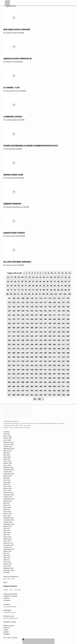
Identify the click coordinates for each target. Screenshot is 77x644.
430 (23, 395)
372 (14, 378)
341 (63, 365)
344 (14, 370)
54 (15, 286)
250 (32, 340)
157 (54, 311)
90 (15, 294)
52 (8, 286)
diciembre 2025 (8, 442)
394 (50, 382)
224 (41, 332)
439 (63, 395)
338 (50, 365)
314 (68, 357)
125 (36, 302)
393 (45, 382)
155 (45, 311)
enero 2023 (7, 516)
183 (45, 319)
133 (9, 307)
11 (55, 273)
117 (63, 298)
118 (68, 298)
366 (50, 374)
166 (32, 315)
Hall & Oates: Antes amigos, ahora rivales (17, 262)
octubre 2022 (8, 522)
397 (63, 382)
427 (9, 395)
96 (36, 294)
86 (66, 290)
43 (40, 281)
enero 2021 (7, 566)
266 (41, 344)
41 (33, 281)
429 (18, 395)
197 (45, 323)
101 (56, 294)
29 (55, 277)
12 (59, 273)
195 (36, 323)
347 (27, 370)
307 (36, 357)
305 (27, 357)
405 (36, 386)
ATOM (15, 638)
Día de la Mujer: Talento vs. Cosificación (17, 30)
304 (23, 357)
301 (9, 357)
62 (44, 286)
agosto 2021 (8, 551)
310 (50, 357)
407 (45, 386)
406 (41, 386)
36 (15, 281)
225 (45, 332)
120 (14, 302)
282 (50, 349)
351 (45, 370)
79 (40, 290)
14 (66, 273)
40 (29, 281)
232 (14, 336)
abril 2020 (7, 572)
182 (41, 319)
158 (59, 311)
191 (18, 323)
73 (19, 290)
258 (68, 340)
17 (11, 277)
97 (40, 294)
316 (14, 361)
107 (18, 298)
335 (36, 365)
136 (23, 307)
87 (69, 290)
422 (50, 391)
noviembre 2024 (9, 470)
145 (63, 307)
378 (41, 378)
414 (14, 391)
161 (9, 315)
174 (68, 315)
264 (32, 344)
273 (9, 349)
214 (59, 328)
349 (36, 370)
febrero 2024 (8, 488)
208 (32, 328)
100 (51, 294)
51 (69, 281)
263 (27, 344)
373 (18, 378)
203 (9, 328)
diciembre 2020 (8, 568)
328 (68, 361)
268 (50, 344)
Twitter (6, 630)
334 (32, 365)
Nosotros (7, 598)
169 (45, 315)
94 (29, 294)
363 (36, 374)
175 (9, 319)
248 (23, 340)
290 (23, 353)
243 (63, 336)
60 (37, 286)
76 (29, 290)
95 (33, 294)
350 (41, 370)
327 (63, 361)
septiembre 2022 (9, 524)
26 (44, 277)
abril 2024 (7, 484)
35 (11, 281)
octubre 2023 (8, 497)
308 (41, 357)
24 (37, 277)
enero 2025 (7, 465)
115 (54, 298)
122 (23, 302)
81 (48, 290)
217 (9, 332)
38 (22, 281)
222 (32, 332)
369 (63, 374)
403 (27, 386)
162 (14, 315)
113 (45, 298)
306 (32, 357)
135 (18, 307)
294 (41, 353)
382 (59, 378)
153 (36, 311)
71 (11, 290)
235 (27, 336)
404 (32, 386)
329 (9, 365)
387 (18, 382)
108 (23, 298)
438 (59, 395)
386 (14, 382)
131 (63, 302)
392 (41, 382)
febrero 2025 (8, 463)
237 (36, 336)
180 (32, 319)
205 (18, 328)
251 (36, 340)
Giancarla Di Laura (13, 91)
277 (27, 349)
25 (40, 277)
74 (22, 290)
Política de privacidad (10, 594)
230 (68, 332)
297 (54, 353)
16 (8, 277)
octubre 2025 (8, 446)
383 (63, 378)
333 (27, 365)
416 (23, 391)
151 (27, 311)
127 (45, 302)
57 (26, 286)
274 (14, 349)
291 (27, 353)
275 (18, 349)
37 (19, 281)
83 (55, 290)
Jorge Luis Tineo (12, 33)
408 (50, 386)
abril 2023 (7, 509)
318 (23, 361)
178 (23, 319)
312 (59, 357)
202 (68, 323)
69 (69, 286)
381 (54, 378)
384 (68, 378)
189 (9, 323)
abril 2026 (7, 434)
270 (59, 344)
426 (68, 391)
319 (27, 361)
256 (59, 340)
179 (27, 319)
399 (9, 386)
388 (23, 382)
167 (36, 315)
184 (50, 319)
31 (62, 277)
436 (50, 395)
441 (35, 399)
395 (54, 382)
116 (59, 298)
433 (36, 395)
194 (32, 323)
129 (54, 302)
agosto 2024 (8, 476)
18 (15, 277)
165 (27, 315)
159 (63, 311)
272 (68, 344)
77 (33, 290)
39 (26, 281)
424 (59, 391)
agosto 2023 (8, 501)
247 (18, 340)
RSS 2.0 (10, 638)
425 (63, 391)
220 (23, 332)
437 (54, 395)
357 (9, 374)
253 (45, 340)
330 (14, 365)
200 (59, 323)
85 (62, 290)
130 (59, 302)
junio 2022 (7, 530)
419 (36, 391)
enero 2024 (7, 491)
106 (14, 298)
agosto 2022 (8, 526)
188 (68, 319)
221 (27, 332)
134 (14, 307)
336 (41, 365)
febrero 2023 (8, 514)
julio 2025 (7, 453)
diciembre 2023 (8, 493)
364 (41, 374)
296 (50, 353)
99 (47, 294)
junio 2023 (7, 505)
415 (18, 391)
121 (18, 302)
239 (45, 336)
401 (18, 386)
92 (22, 294)
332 (23, 365)
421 (45, 391)
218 (14, 332)
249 (27, 340)
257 (63, 340)
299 (63, 353)
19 (19, 277)
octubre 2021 (8, 547)
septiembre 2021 (9, 549)
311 (54, 357)
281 (45, 349)
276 (23, 349)
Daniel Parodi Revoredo (14, 207)
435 (45, 395)
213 (54, 328)
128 (50, 302)
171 (54, 315)
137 (27, 307)
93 (25, 294)
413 (9, 391)
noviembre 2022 (9, 520)
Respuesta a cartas (10, 622)
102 (60, 294)
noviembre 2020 (9, 570)
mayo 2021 (7, 558)
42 (37, 281)
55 (19, 286)
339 (54, 365)
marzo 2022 (7, 537)
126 (41, 302)
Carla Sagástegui (12, 120)
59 (33, 286)
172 (59, 315)
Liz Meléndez (11, 149)
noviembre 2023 (9, 495)
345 (18, 370)
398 (68, 382)
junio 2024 (7, 480)
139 (36, 307)
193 (27, 323)
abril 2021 (7, 560)
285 (63, 349)
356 (68, 370)
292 (32, 353)
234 (23, 336)
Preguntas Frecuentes (11, 596)
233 (18, 336)
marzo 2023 (7, 512)
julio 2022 (7, 528)
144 (59, 307)
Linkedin (6, 632)
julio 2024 (7, 478)
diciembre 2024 (8, 467)
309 (45, 357)
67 (62, 286)
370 (68, 374)
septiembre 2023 (9, 499)
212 (50, 328)
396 (59, 382)
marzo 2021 (7, 562)
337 (45, 365)
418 (32, 391)
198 (50, 323)
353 (54, 370)
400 (14, 386)
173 (63, 315)
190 (14, 323)
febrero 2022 (8, 539)
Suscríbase (7, 600)
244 (68, 336)
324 (50, 361)
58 (29, 286)
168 (41, 315)
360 (23, 374)
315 (9, 361)
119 (9, 302)
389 (27, 382)
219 (18, 332)
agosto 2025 (8, 451)
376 (32, 378)
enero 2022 (7, 541)
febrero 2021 (8, 564)
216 (68, 328)
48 (58, 281)
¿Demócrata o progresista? (12, 204)
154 (41, 311)
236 (32, 336)
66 (58, 286)
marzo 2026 (7, 436)
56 (22, 286)
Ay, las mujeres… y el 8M (11, 88)
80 (44, 290)
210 (41, 328)
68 (66, 286)
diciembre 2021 (8, 543)
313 (63, 357)
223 (36, 332)
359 (18, 374)
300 (68, 353)
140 (41, 307)
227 (54, 332)
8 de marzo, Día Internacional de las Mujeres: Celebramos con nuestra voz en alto (31, 146)
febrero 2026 (8, 438)
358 (14, 374)
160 (68, 311)
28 (51, 277)
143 (54, 307)
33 (69, 277)
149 (18, 311)
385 (9, 382)
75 (26, 290)
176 (14, 319)
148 (14, 311)
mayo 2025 (7, 457)
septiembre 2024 (9, 474)
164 (23, 315)
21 (26, 277)
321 (36, 361)
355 (63, 370)
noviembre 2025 (9, 444)
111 (36, 298)
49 (62, 281)
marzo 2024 (7, 486)
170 (50, 315)
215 (63, 328)
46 (51, 281)
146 (68, 307)
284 (59, 349)
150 (23, 311)
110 (32, 298)
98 (44, 294)
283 (54, 349)
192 (23, 323)
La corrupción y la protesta (13, 117)
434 (41, 395)
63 (48, 286)
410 (59, 386)
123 (27, 302)
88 (7, 294)
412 (68, 386)
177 (18, 319)
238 (41, 336)
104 (69, 294)
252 (41, 340)
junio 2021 (7, 556)
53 (11, 286)
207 (27, 328)
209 (36, 328)
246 (14, 340)
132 (68, 302)
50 (66, 281)
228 (59, 332)
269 (54, 344)
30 (58, 277)
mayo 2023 (7, 507)
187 (63, 319)
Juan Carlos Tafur (12, 236)
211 (45, 328)
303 (18, 357)
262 (23, 344)
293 (36, 353)
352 (50, 370)
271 (63, 344)
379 (45, 378)
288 (14, 353)
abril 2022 (7, 535)
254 (50, 340)
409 (54, 386)
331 (18, 365)
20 (22, 277)
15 (70, 273)
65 (55, 286)
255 (54, 340)
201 (63, 323)
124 (32, 302)
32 (66, 277)
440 (68, 395)
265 (36, 344)
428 (14, 395)
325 (54, 361)
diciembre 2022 (8, 518)
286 (68, 349)
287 (9, 353)
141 (45, 307)
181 (36, 319)
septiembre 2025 (9, 449)
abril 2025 (7, 459)
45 (48, 281)
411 (63, 386)
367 (54, 374)
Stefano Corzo (11, 62)
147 (9, 311)
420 (41, 391)
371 (9, 378)
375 (27, 378)
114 (50, 298)
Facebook (7, 628)
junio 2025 (7, 455)
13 (62, 273)
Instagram (7, 634)
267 (45, 344)
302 (14, 357)
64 (51, 286)
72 (15, 290)
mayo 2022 (7, 533)
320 (32, 361)
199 (54, 323)
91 (18, 294)
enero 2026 (7, 440)
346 (23, 370)
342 (68, 365)
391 (36, 382)
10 (52, 273)
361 (27, 374)
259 (9, 344)
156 (50, 311)
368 (59, 374)
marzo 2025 (7, 461)
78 (37, 290)
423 (54, 391)
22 (29, 277)
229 (63, 332)
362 (32, 374)
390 (32, 382)
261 (18, 344)
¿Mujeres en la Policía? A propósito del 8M (17, 59)
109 (27, 298)
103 (65, 294)
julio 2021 (7, 553)
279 (36, 349)
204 (14, 328)
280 (41, 349)
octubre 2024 (8, 472)
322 (41, 361)
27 (48, 277)
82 (51, 290)
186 (59, 319)
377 (36, 378)
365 (45, 374)
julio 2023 (7, 503)
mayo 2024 (7, 482)
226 (50, 332)
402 (23, 386)
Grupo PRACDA (12, 178)
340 (59, 365)
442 (39, 399)
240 (50, 336)
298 (59, 353)
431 (27, 395)
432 (32, 395)
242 (59, 336)
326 (59, 361)
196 (41, 323)
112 (41, 298)
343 (9, 370)
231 (9, 336)
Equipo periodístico (10, 586)
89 (11, 294)
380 (50, 378)
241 (54, 336)
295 (45, 353)
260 (14, 344)
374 (23, 378)
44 (44, 281)
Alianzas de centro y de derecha (14, 233)
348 (32, 370)
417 (27, 391)
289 (18, 353)
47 (55, 281)
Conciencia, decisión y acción (13, 175)
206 (23, 328)
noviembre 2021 (9, 545)
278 (32, 349)
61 (40, 286)
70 (8, 290)
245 (9, 340)
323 (45, 361)
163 (18, 315)
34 (8, 281)
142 (50, 307)
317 (18, 361)
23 (33, 277)
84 (58, 290)
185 (54, 319)
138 (32, 307)
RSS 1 (5, 638)
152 (32, 311)
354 (59, 370)
